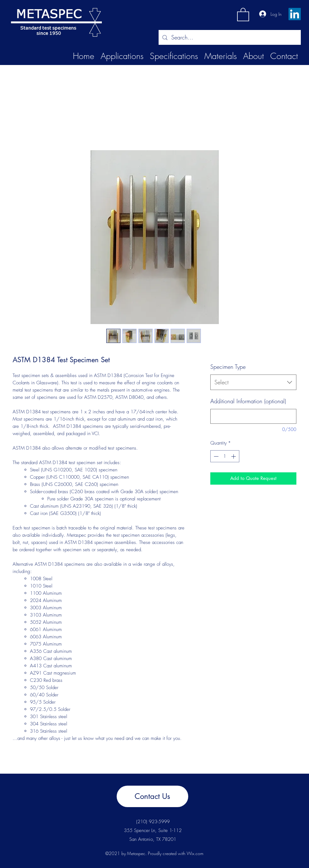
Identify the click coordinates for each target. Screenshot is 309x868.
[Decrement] (216, 456)
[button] (243, 14)
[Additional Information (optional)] (253, 416)
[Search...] (229, 38)
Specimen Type (228, 367)
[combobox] (253, 382)
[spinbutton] (225, 456)
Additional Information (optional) (248, 401)
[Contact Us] (152, 796)
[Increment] (234, 456)
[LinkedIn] (295, 14)
